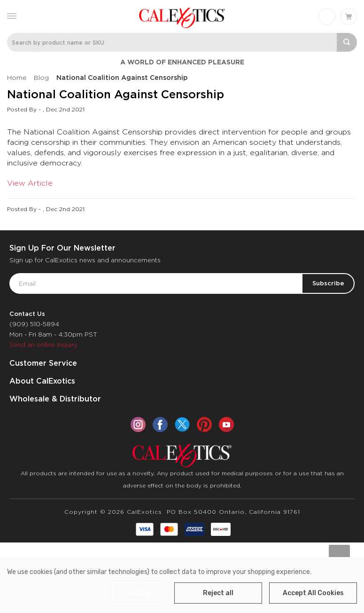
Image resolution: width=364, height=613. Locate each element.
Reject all (218, 593)
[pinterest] (204, 424)
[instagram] (138, 424)
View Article (30, 183)
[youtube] (226, 424)
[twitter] (182, 424)
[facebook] (160, 424)
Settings (140, 593)
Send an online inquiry (43, 345)
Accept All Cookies (313, 593)
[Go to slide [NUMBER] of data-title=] (339, 555)
